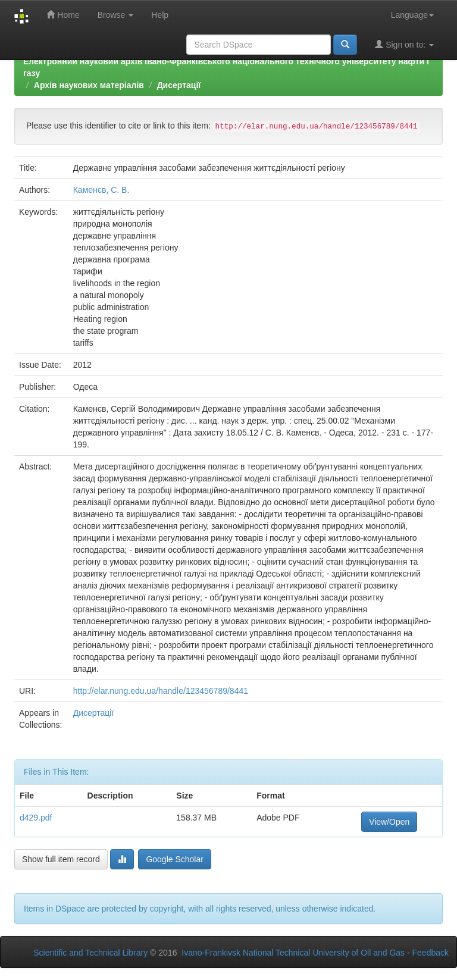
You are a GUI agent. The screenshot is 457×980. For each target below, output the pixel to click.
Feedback (431, 953)
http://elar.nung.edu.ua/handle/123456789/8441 (161, 691)
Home (63, 15)
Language (412, 15)
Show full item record (61, 859)
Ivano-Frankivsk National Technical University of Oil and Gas (293, 953)
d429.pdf (36, 818)
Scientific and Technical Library (90, 953)
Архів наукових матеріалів (89, 85)
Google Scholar (175, 859)
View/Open (389, 822)
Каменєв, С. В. (101, 190)
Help (160, 15)
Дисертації (179, 85)
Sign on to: (404, 44)
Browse (116, 15)
